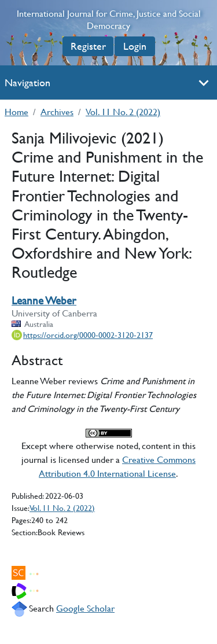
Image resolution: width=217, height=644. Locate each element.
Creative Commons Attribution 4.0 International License (117, 466)
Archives (57, 111)
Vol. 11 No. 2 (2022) (123, 111)
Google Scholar (85, 608)
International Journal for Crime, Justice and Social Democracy (109, 20)
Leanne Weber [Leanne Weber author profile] (44, 301)
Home (16, 111)
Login (135, 46)
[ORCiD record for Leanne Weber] (82, 335)
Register (88, 46)
